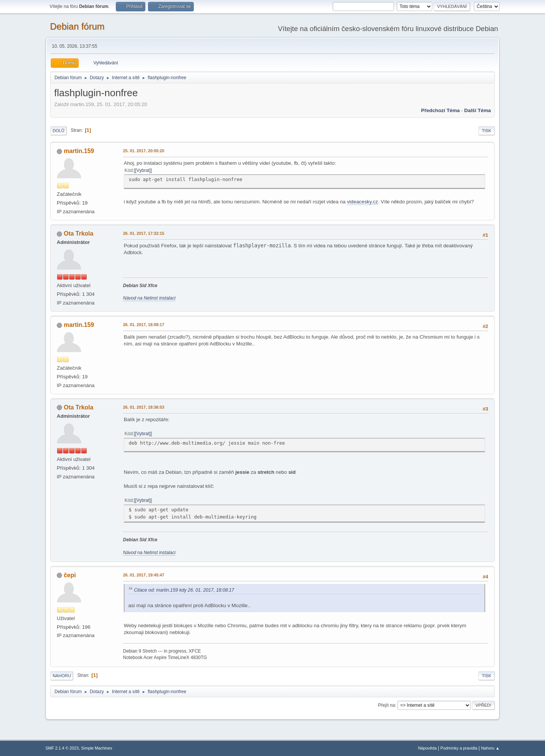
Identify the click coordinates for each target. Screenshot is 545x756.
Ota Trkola (78, 234)
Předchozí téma (441, 110)
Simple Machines (97, 748)
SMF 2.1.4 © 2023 (62, 748)
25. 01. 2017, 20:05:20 (144, 151)
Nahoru (62, 676)
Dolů (58, 131)
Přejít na (387, 705)
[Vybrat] (143, 170)
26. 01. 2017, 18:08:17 (144, 325)
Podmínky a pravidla (459, 748)
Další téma (478, 110)
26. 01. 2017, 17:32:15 (144, 233)
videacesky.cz (363, 202)
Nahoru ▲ (490, 748)
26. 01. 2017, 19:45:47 (144, 575)
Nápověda (427, 748)
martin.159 (79, 151)
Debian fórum (77, 26)
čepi (70, 575)
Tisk (487, 131)
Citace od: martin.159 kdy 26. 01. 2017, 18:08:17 (184, 590)
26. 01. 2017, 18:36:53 (144, 407)
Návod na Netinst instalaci (149, 298)
